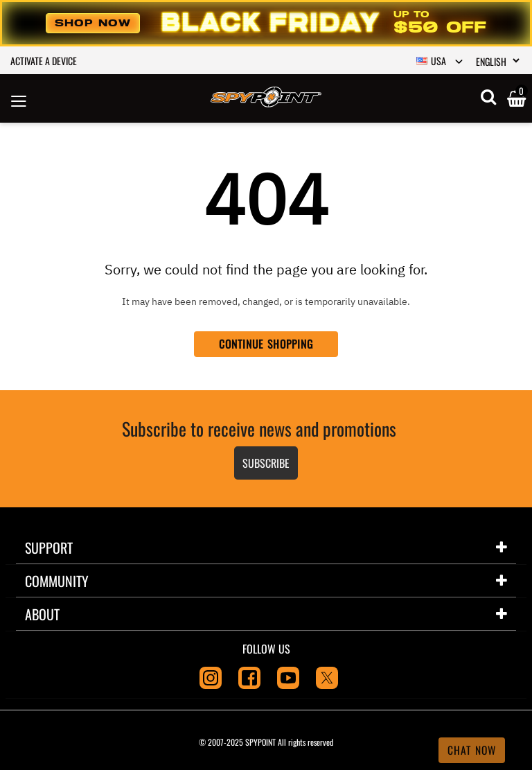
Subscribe (266, 463)
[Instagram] (211, 676)
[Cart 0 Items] (516, 100)
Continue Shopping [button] (266, 344)
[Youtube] (288, 676)
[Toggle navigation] (19, 98)
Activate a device (44, 61)
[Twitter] (327, 676)
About (42, 614)
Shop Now (93, 23)
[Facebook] (249, 676)
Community (57, 581)
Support (49, 548)
